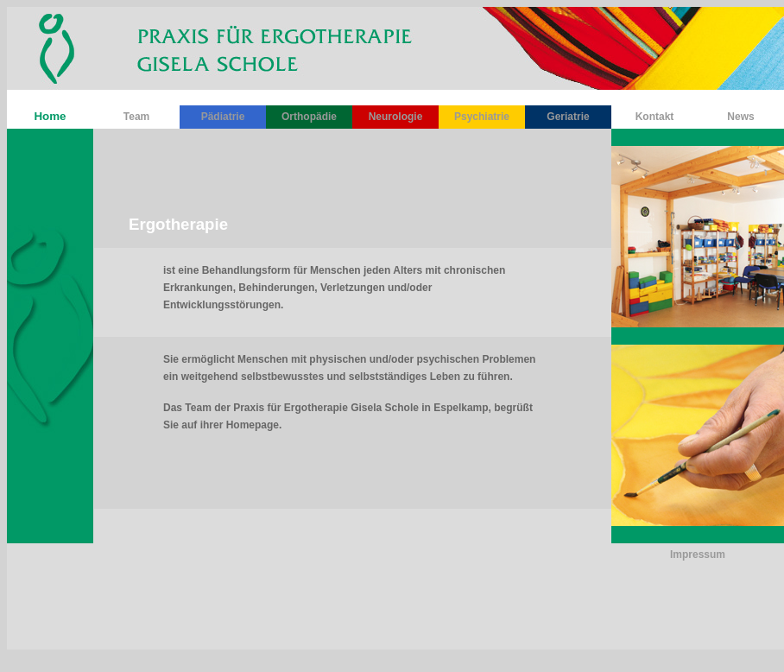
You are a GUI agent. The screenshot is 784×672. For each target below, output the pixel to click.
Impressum (698, 555)
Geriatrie (568, 117)
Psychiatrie (482, 117)
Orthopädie (309, 117)
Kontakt (655, 117)
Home (50, 116)
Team (136, 117)
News (740, 117)
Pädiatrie (223, 117)
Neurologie (396, 117)
